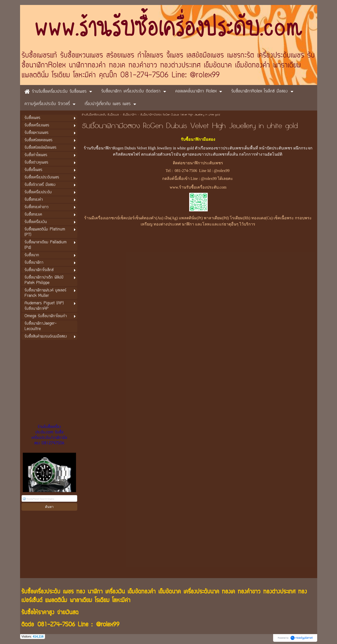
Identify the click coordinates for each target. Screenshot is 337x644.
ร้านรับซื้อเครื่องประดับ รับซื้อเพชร (100, 115)
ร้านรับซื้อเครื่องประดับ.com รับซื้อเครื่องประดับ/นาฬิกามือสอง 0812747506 (49, 435)
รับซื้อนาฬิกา (130, 115)
